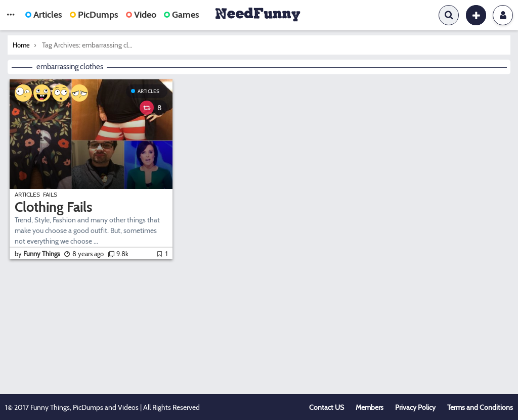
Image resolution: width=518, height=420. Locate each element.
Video (141, 15)
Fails (50, 194)
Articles (44, 15)
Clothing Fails (53, 207)
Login (503, 15)
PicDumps (94, 15)
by (38, 254)
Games (182, 15)
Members (370, 407)
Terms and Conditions (480, 407)
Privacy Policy (415, 407)
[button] (11, 15)
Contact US (327, 407)
